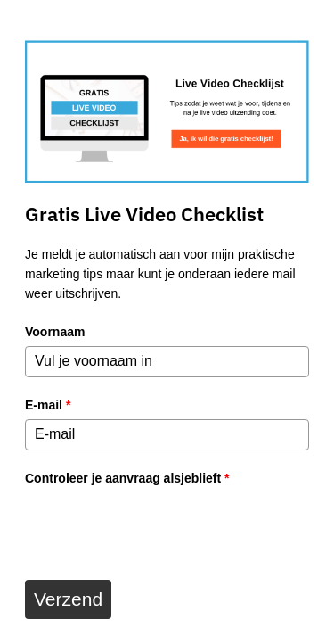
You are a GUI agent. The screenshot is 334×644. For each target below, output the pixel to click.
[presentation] (160, 527)
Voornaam (55, 332)
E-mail (48, 405)
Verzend (68, 599)
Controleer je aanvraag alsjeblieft (127, 478)
